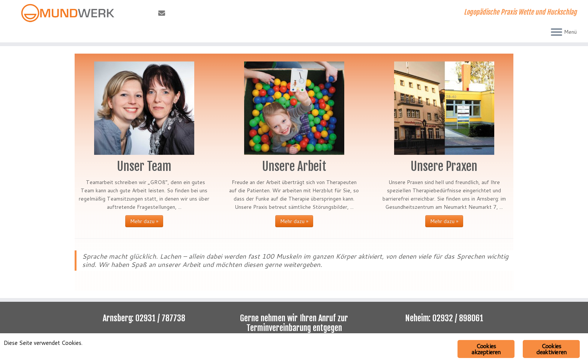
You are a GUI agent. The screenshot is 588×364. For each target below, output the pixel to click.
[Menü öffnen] (556, 33)
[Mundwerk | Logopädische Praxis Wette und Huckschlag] (68, 13)
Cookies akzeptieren (486, 349)
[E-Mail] (164, 13)
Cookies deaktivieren (551, 349)
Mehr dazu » (144, 221)
